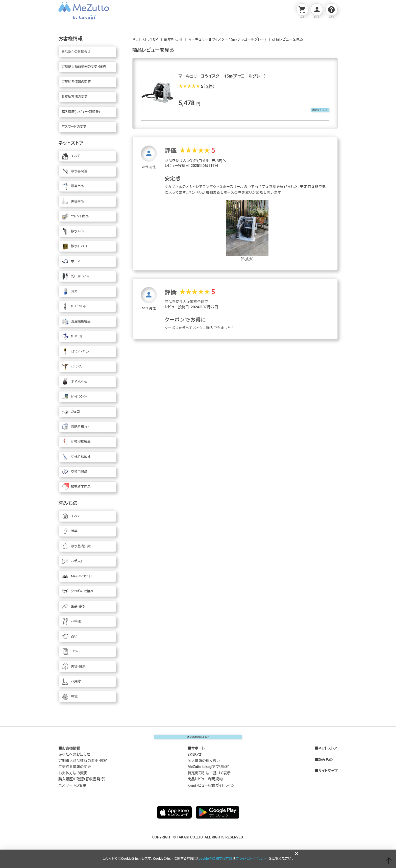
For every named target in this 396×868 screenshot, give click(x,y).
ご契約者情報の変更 (75, 770)
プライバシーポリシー (251, 859)
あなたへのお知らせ (74, 758)
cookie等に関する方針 (215, 859)
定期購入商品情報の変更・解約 (83, 764)
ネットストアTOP (145, 40)
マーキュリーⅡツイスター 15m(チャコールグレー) (227, 40)
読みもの (325, 763)
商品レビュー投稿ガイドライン (211, 789)
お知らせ (195, 758)
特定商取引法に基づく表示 (209, 777)
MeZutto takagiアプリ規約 (208, 770)
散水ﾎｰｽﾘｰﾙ (173, 40)
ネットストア (328, 752)
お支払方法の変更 (73, 777)
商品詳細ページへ (312, 111)
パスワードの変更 (72, 789)
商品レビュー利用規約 (205, 783)
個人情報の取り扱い (204, 764)
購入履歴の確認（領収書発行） (82, 783)
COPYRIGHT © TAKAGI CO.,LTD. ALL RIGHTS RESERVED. (198, 841)
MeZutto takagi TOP (198, 739)
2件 (209, 86)
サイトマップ (328, 775)
